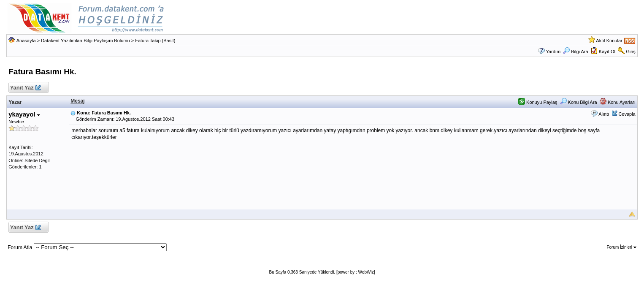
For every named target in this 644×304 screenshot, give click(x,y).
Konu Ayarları (618, 102)
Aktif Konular (609, 41)
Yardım (553, 52)
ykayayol (24, 114)
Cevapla (627, 114)
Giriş (631, 52)
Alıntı (604, 114)
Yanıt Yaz (25, 88)
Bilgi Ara (575, 52)
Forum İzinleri (621, 247)
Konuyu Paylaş (538, 102)
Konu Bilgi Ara (579, 102)
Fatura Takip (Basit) (155, 41)
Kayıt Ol (607, 52)
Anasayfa (26, 41)
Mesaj (77, 101)
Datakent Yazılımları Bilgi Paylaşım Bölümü (85, 41)
